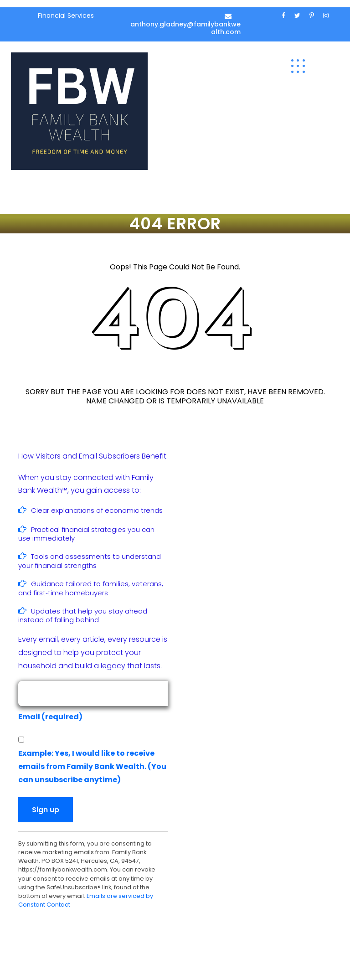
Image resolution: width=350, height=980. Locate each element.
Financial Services (66, 15)
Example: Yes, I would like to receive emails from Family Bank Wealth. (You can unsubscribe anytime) (92, 766)
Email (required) (53, 717)
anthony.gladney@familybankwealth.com (185, 28)
